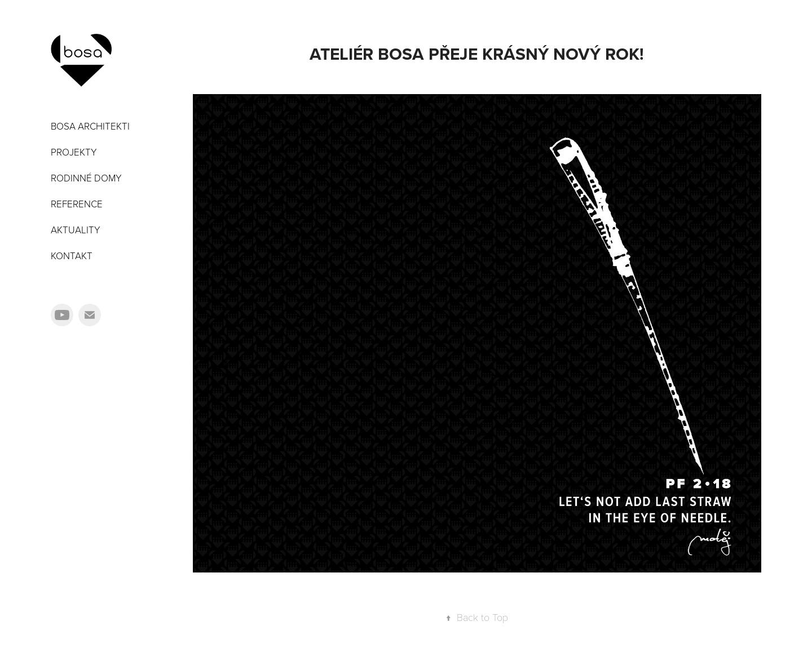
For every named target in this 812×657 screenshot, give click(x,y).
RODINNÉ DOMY (86, 178)
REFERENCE (77, 204)
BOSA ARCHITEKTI (90, 126)
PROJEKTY (74, 152)
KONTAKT (72, 256)
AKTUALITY (76, 230)
